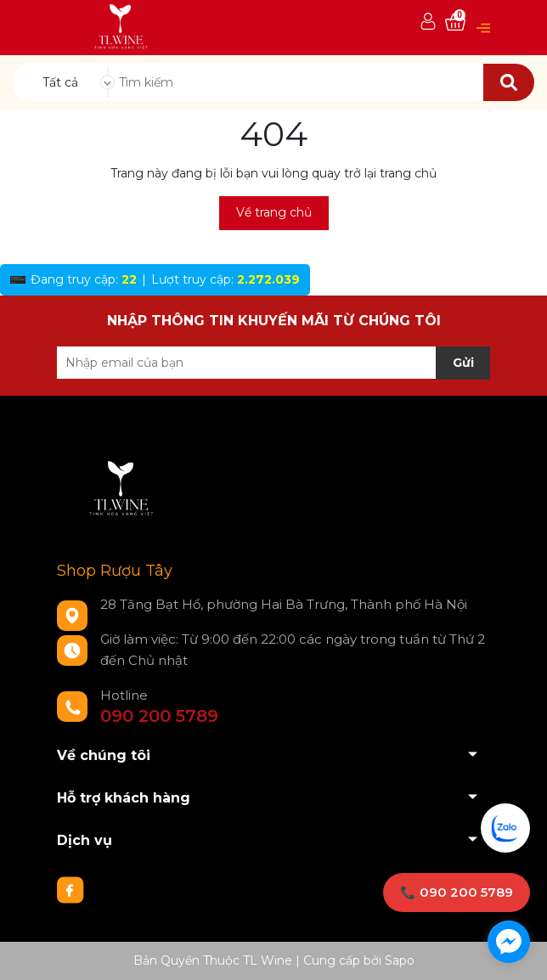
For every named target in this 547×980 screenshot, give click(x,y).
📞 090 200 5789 (457, 892)
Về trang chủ (274, 212)
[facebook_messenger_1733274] (509, 942)
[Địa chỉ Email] (273, 363)
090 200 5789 (159, 716)
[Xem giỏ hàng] (455, 23)
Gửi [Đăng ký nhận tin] (463, 363)
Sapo (400, 960)
